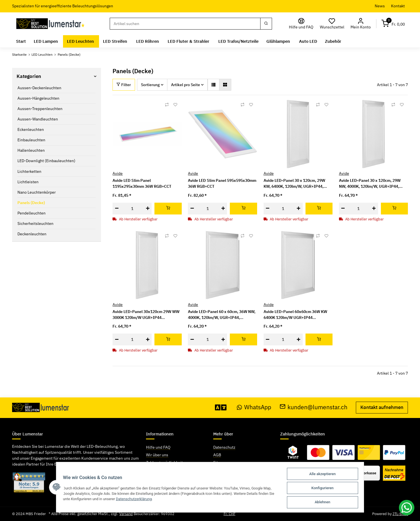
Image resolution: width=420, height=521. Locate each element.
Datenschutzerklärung (133, 499)
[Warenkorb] (393, 24)
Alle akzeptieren (325, 475)
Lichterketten (29, 171)
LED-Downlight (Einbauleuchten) (46, 161)
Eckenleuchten (31, 129)
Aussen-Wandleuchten (38, 119)
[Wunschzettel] (332, 24)
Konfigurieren (325, 488)
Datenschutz (224, 447)
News (380, 6)
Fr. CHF (230, 514)
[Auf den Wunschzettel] (175, 105)
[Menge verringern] (117, 209)
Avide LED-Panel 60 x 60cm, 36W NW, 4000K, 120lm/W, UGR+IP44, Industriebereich (222, 315)
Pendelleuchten (32, 213)
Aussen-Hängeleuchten (38, 98)
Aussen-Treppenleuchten (40, 109)
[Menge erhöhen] (148, 209)
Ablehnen (325, 502)
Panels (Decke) (31, 203)
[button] (361, 24)
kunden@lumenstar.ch (314, 407)
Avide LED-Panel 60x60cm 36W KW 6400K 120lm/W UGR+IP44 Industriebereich (295, 315)
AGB (217, 455)
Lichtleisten (28, 182)
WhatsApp (254, 407)
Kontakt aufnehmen (382, 407)
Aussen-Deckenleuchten (39, 88)
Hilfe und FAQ (158, 447)
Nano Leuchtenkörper (37, 192)
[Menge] (132, 209)
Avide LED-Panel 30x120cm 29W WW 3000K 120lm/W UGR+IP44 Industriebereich (146, 315)
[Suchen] (185, 24)
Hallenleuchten (31, 150)
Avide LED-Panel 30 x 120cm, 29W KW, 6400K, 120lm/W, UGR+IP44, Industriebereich (294, 184)
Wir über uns (157, 455)
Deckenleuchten (32, 234)
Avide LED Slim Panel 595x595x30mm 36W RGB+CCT (222, 183)
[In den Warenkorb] (168, 209)
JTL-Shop (400, 514)
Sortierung (150, 85)
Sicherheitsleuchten (35, 223)
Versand (126, 514)
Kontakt (398, 6)
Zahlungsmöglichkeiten (167, 462)
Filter (124, 85)
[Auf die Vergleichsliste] (167, 105)
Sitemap (221, 462)
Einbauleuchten (31, 140)
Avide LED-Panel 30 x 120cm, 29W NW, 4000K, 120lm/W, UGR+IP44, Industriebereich (370, 184)
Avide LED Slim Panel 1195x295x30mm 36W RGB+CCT (142, 183)
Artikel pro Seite (186, 85)
